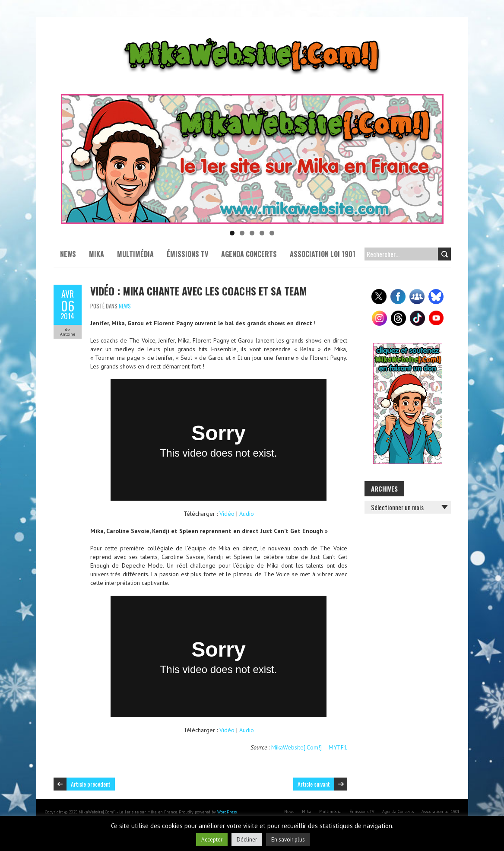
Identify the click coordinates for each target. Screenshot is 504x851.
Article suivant (314, 784)
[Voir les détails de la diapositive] (252, 159)
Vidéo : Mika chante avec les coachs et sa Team (199, 291)
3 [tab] (252, 233)
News (68, 254)
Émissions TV (187, 254)
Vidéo (227, 514)
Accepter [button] (212, 840)
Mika (97, 254)
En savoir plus (288, 840)
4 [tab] (262, 233)
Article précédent (91, 784)
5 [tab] (272, 233)
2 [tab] (242, 233)
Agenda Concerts (249, 254)
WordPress (227, 812)
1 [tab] (232, 233)
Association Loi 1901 (323, 254)
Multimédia (135, 254)
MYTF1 (338, 747)
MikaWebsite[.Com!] (296, 747)
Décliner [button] (247, 840)
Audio (247, 514)
